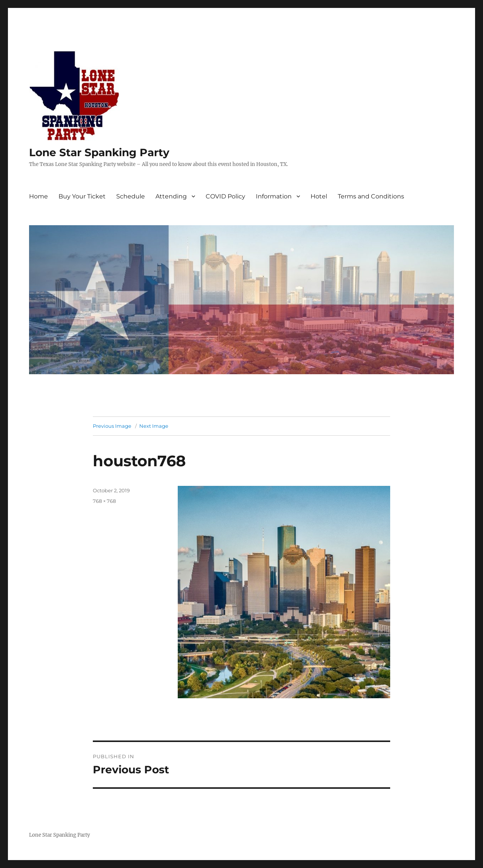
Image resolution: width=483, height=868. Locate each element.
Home (38, 196)
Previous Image (112, 426)
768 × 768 (104, 501)
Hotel (319, 196)
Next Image (154, 426)
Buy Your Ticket (82, 196)
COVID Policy (225, 196)
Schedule (131, 196)
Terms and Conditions (371, 196)
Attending (171, 196)
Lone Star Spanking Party (99, 152)
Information (274, 196)
